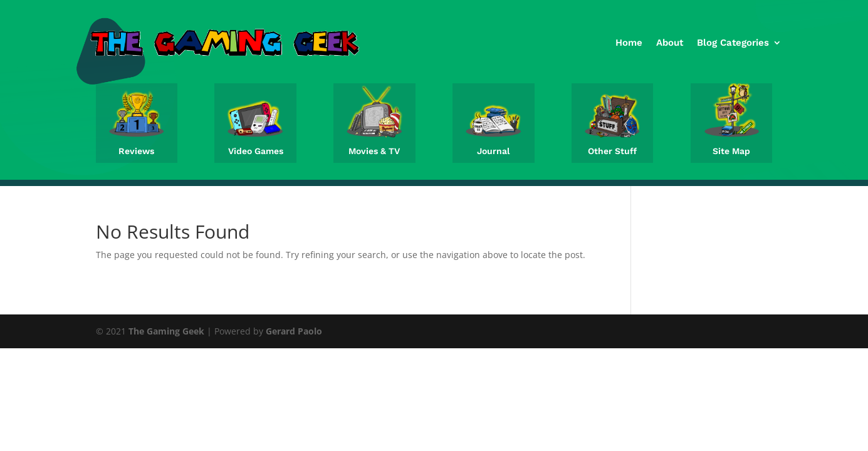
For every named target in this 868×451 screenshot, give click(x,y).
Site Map (731, 151)
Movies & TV (374, 151)
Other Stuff (612, 151)
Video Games (256, 151)
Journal (493, 151)
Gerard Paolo (294, 331)
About (670, 43)
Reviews (136, 151)
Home (629, 43)
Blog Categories (733, 43)
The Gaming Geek (166, 331)
